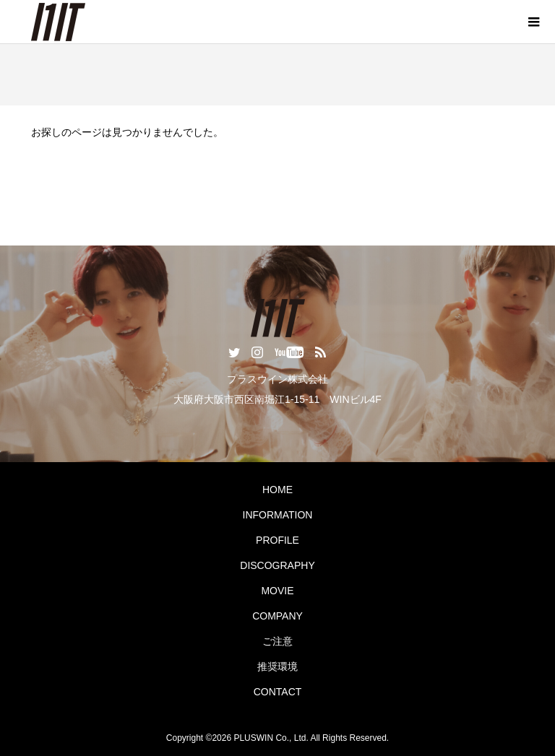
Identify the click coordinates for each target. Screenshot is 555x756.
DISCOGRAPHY (277, 565)
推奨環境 (277, 666)
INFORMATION (278, 515)
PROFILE (277, 540)
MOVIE (277, 591)
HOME (277, 490)
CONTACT (278, 692)
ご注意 (277, 641)
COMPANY (277, 616)
